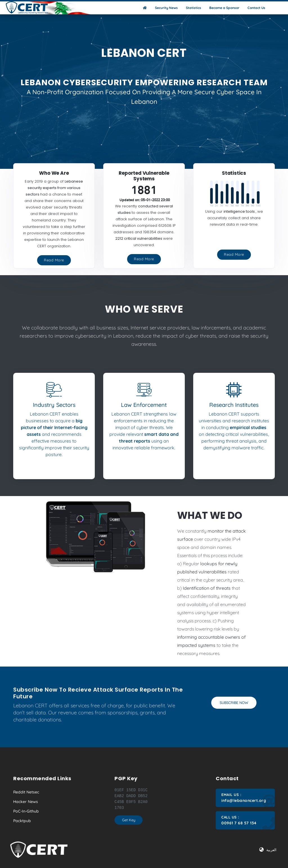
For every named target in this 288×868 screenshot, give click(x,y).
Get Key (129, 820)
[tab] (54, 415)
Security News (166, 8)
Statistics (193, 8)
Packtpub (22, 821)
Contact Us (256, 8)
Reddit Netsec (26, 792)
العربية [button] (268, 850)
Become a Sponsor (224, 8)
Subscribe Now (234, 703)
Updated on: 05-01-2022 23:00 (145, 200)
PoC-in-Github (26, 811)
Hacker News (26, 802)
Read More (54, 260)
